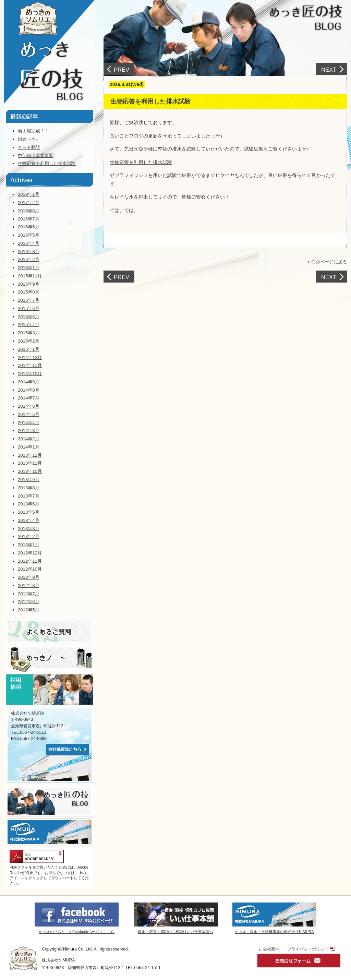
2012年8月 (29, 585)
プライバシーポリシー (308, 949)
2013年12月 (30, 455)
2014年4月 (29, 423)
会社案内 (271, 949)
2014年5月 (29, 414)
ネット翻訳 (29, 147)
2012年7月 (29, 594)
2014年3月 (29, 431)
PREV (122, 70)
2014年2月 (29, 439)
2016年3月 (29, 252)
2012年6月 (29, 602)
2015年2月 (29, 341)
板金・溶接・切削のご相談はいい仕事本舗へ (175, 932)
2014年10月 (30, 374)
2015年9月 (29, 284)
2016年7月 (29, 219)
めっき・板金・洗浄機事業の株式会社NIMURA (274, 932)
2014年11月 (30, 365)
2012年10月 (30, 569)
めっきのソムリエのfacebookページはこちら (77, 932)
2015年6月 (29, 308)
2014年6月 (29, 406)
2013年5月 (29, 512)
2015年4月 (29, 325)
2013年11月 (30, 463)
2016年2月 (29, 259)
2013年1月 (29, 545)
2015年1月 (29, 349)
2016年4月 (29, 243)
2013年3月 (29, 529)
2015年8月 (29, 292)
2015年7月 (29, 300)
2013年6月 (29, 504)
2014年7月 (29, 398)
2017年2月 (29, 202)
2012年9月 (29, 577)
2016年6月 (29, 227)
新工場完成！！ (33, 131)
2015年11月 (30, 276)
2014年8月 (29, 390)
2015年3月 (29, 333)
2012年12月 (30, 553)
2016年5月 (29, 235)
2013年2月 (29, 536)
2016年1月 (29, 268)
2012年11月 (30, 561)
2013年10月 (30, 471)
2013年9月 (29, 480)
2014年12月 (30, 357)
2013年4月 (29, 520)
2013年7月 (29, 496)
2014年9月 (29, 382)
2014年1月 (29, 447)
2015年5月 (29, 317)
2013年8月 (29, 488)
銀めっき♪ (28, 139)
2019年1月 (29, 194)
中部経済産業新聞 (36, 156)
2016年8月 (29, 211)
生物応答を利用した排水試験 (150, 101)
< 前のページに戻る (327, 262)
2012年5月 (29, 610)
